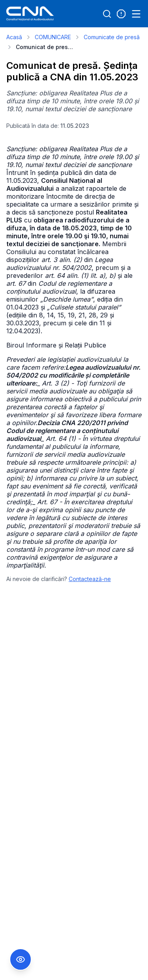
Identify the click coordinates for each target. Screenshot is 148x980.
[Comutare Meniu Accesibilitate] (21, 959)
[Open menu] (136, 14)
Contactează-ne (90, 579)
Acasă (14, 37)
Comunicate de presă (112, 37)
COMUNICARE (53, 37)
